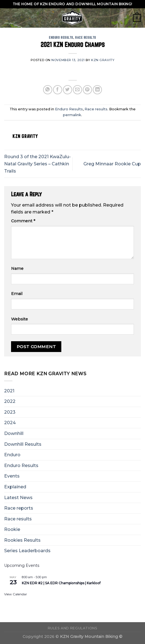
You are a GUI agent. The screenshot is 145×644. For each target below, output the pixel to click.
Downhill (14, 433)
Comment (23, 221)
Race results (86, 37)
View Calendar (16, 594)
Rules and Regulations (73, 628)
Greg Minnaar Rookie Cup (112, 164)
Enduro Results (61, 37)
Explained (15, 487)
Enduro (12, 455)
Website (19, 319)
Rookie (12, 529)
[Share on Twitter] (68, 90)
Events (12, 476)
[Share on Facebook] (58, 90)
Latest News (18, 498)
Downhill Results (23, 444)
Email (17, 294)
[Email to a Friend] (77, 90)
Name (17, 268)
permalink (72, 115)
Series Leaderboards (27, 551)
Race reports (19, 508)
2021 (9, 391)
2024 (10, 423)
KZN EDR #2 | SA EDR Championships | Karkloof (61, 583)
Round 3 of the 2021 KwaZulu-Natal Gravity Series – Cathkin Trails (37, 164)
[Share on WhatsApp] (48, 90)
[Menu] (7, 18)
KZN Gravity (103, 60)
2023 (10, 412)
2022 (10, 401)
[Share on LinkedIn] (97, 90)
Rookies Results (22, 540)
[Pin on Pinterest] (87, 90)
